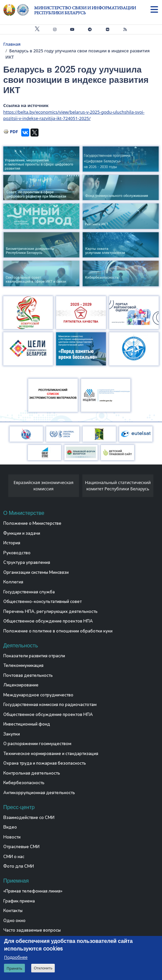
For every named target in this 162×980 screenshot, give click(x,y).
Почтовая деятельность (28, 676)
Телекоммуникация (23, 666)
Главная (12, 44)
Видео (10, 827)
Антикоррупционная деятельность (39, 793)
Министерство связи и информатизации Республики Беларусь (85, 10)
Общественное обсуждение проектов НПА (48, 621)
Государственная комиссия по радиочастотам (50, 705)
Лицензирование (21, 685)
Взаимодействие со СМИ (29, 818)
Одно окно (14, 921)
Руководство (17, 553)
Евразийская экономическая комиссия (44, 486)
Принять (14, 968)
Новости (12, 837)
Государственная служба (29, 592)
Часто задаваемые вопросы (32, 930)
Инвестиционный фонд (27, 724)
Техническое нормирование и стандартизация (51, 754)
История (12, 543)
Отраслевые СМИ (21, 847)
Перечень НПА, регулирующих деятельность (50, 612)
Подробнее (16, 957)
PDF (14, 132)
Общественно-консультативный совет (42, 602)
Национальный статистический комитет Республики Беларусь (118, 486)
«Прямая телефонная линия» (33, 891)
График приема (19, 901)
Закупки (12, 734)
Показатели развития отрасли (34, 656)
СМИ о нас (14, 857)
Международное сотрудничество (38, 695)
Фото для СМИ (19, 866)
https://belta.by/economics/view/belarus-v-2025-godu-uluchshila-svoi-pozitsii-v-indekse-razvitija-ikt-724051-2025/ (74, 115)
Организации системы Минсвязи (36, 572)
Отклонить (43, 968)
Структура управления (27, 563)
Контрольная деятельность (32, 773)
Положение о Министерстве (32, 523)
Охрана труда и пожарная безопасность (45, 763)
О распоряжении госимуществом (37, 744)
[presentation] (6, 488)
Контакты (13, 911)
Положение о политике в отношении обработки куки (58, 631)
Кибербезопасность (24, 783)
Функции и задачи (22, 533)
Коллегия (13, 582)
